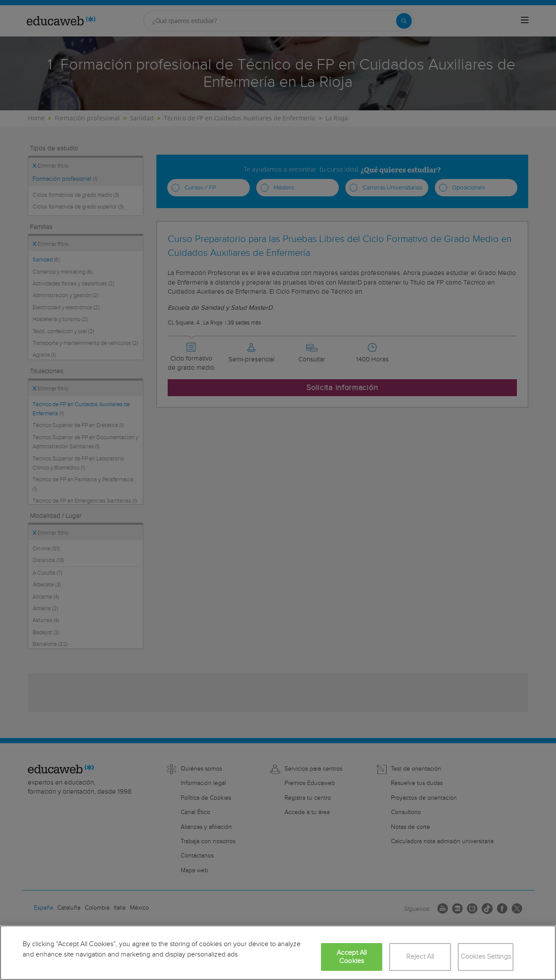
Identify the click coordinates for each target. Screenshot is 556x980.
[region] (278, 953)
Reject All (420, 957)
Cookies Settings (486, 957)
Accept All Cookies (352, 957)
